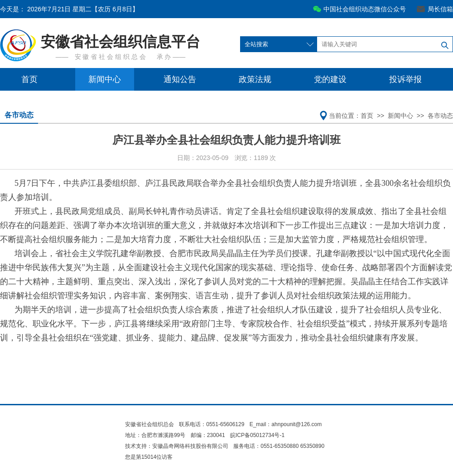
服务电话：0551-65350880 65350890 (279, 446)
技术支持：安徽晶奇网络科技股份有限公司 (177, 446)
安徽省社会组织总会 (149, 424)
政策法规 (255, 79)
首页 (29, 79)
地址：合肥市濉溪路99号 (155, 435)
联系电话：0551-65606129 (212, 424)
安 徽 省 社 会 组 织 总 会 (110, 57)
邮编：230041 (208, 435)
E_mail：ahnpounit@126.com (286, 424)
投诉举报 (405, 79)
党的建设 (330, 79)
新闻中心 (105, 79)
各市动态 (19, 115)
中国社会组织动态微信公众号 (365, 9)
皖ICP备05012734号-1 (257, 435)
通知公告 (180, 79)
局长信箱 (440, 9)
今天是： (69, 9)
